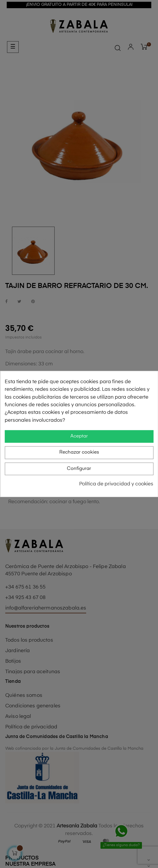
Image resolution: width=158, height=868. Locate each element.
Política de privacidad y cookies (116, 484)
